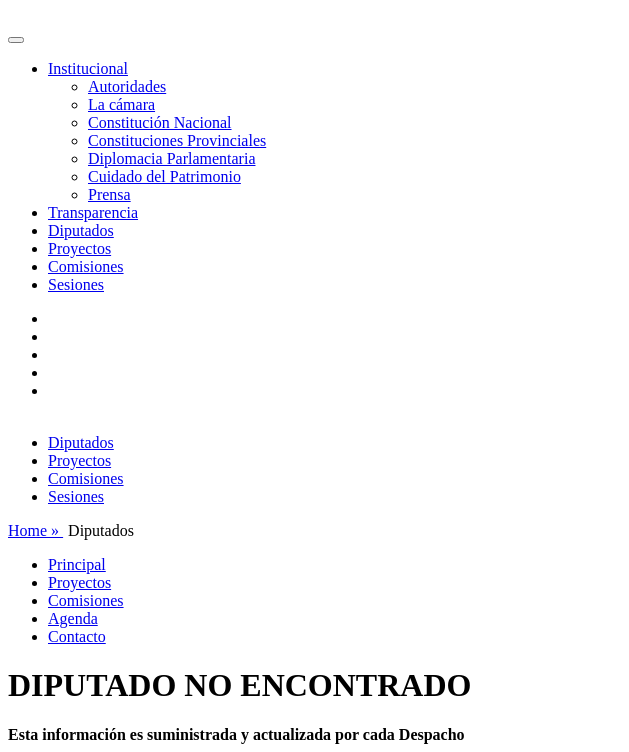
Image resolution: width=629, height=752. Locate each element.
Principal (77, 564)
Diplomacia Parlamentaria (171, 158)
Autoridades (127, 86)
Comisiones (86, 266)
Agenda (73, 618)
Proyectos (79, 248)
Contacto (77, 636)
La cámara (121, 104)
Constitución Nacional (160, 122)
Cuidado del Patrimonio (164, 176)
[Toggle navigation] (16, 40)
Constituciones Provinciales (177, 140)
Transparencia (93, 212)
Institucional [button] (88, 68)
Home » (35, 530)
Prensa (109, 194)
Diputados (81, 230)
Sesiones (76, 284)
